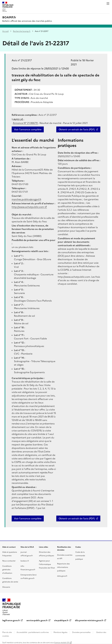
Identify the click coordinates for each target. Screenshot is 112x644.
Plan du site (7, 632)
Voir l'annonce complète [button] (28, 518)
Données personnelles (81, 632)
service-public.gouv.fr (37, 620)
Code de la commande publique (80, 556)
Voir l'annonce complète (28, 129)
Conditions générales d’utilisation (7, 570)
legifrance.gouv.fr (11, 620)
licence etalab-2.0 (62, 643)
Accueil (5, 31)
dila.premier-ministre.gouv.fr (89, 620)
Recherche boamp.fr (22, 31)
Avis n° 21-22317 (22, 60)
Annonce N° (26, 123)
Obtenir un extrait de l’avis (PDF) (77, 129)
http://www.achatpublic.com (28, 207)
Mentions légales (60, 632)
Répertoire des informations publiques (63, 567)
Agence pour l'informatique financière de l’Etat (47, 564)
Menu (108, 3)
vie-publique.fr (61, 620)
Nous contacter (9, 561)
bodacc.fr (25, 561)
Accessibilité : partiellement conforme (33, 632)
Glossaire (6, 587)
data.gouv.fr (62, 576)
